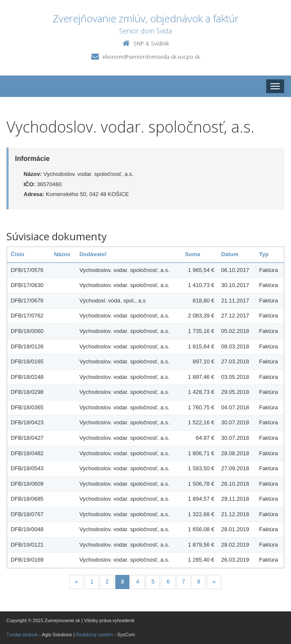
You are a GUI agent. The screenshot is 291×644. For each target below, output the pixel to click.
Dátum (230, 254)
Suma (193, 254)
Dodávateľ (93, 254)
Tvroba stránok (22, 635)
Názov (62, 254)
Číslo (18, 254)
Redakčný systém (94, 635)
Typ (264, 254)
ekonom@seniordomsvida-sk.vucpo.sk (151, 57)
